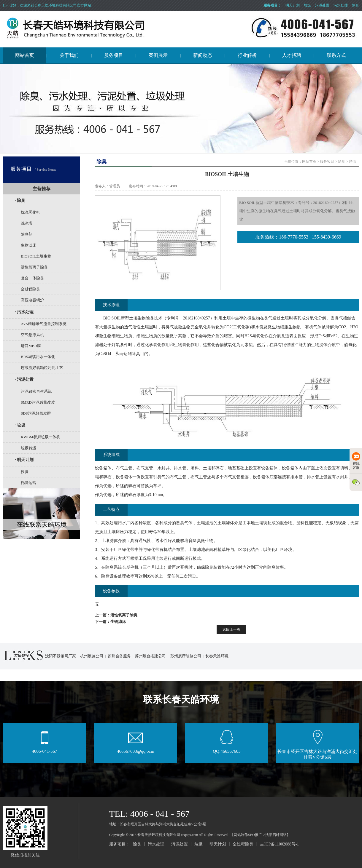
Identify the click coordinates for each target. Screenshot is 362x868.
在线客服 (356, 461)
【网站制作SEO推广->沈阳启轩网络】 (260, 835)
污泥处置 (322, 5)
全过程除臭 (30, 289)
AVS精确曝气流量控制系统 (44, 324)
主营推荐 (42, 189)
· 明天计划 (24, 460)
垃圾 (307, 5)
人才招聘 (292, 55)
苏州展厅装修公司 (186, 656)
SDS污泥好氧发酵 (36, 413)
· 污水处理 (24, 312)
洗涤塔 (27, 223)
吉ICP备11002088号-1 (279, 844)
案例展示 (158, 55)
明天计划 (293, 5)
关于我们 (69, 55)
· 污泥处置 (24, 379)
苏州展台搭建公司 (150, 656)
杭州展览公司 (92, 656)
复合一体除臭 (32, 278)
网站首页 (25, 55)
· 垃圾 (20, 425)
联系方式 (336, 55)
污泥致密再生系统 (36, 391)
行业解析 (247, 55)
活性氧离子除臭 (34, 267)
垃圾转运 (28, 448)
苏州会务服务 (119, 656)
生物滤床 (28, 245)
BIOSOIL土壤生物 (36, 256)
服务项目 (114, 55)
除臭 (355, 5)
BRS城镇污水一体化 (38, 357)
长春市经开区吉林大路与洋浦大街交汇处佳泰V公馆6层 (317, 752)
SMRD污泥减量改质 (38, 402)
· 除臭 (20, 200)
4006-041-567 (45, 749)
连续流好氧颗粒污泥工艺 (42, 368)
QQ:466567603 (227, 749)
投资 (25, 472)
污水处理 (341, 5)
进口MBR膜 (31, 346)
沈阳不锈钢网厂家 (61, 656)
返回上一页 (231, 629)
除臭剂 (27, 234)
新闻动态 (203, 55)
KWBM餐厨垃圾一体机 (41, 437)
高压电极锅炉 (32, 300)
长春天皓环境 (217, 656)
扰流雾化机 (30, 212)
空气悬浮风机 (32, 335)
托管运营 (28, 483)
